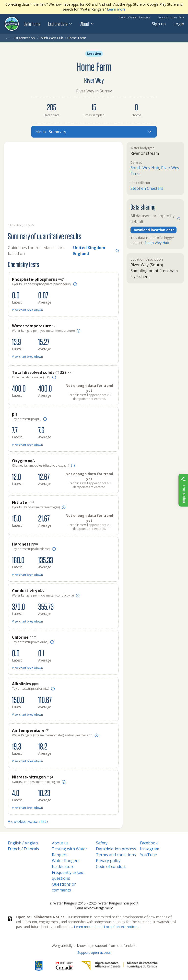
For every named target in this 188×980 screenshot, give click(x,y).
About (87, 24)
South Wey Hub (51, 38)
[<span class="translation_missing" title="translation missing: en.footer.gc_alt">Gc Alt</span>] (64, 966)
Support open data (171, 17)
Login (179, 24)
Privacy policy (108, 861)
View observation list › (28, 821)
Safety (102, 843)
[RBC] (39, 966)
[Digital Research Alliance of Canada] (119, 966)
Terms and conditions (116, 855)
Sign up (159, 24)
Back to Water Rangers (134, 17)
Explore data (60, 24)
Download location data (153, 230)
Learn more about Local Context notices (106, 927)
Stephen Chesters (147, 188)
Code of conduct (111, 866)
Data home (32, 24)
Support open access (94, 952)
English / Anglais (23, 843)
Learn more (116, 9)
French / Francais (23, 849)
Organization (25, 38)
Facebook (149, 843)
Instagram (150, 849)
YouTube (148, 855)
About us (60, 843)
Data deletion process (116, 849)
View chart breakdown (27, 310)
